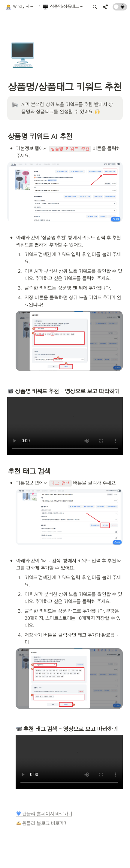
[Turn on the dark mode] (120, 9)
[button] (21, 7)
